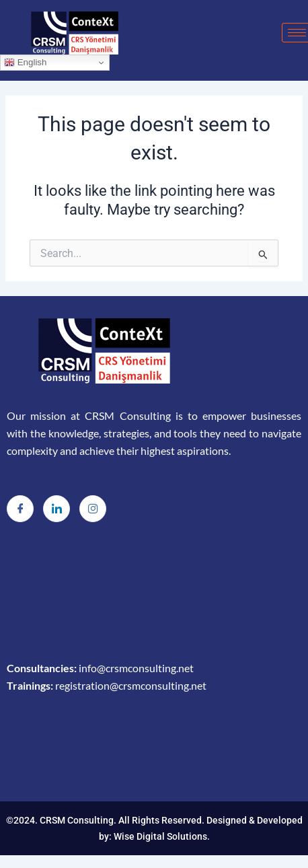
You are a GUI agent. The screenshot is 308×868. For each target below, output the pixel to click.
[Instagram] (93, 509)
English (25, 63)
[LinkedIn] (56, 509)
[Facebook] (20, 509)
